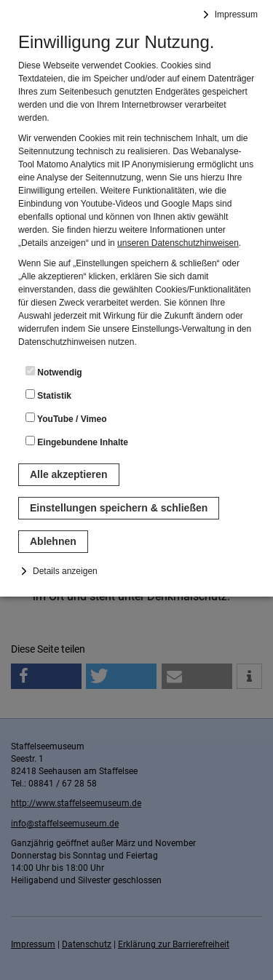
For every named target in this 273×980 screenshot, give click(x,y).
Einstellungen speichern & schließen (119, 508)
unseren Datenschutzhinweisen (178, 243)
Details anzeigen (65, 571)
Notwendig (54, 372)
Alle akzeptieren (69, 474)
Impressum (236, 15)
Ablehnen (53, 541)
